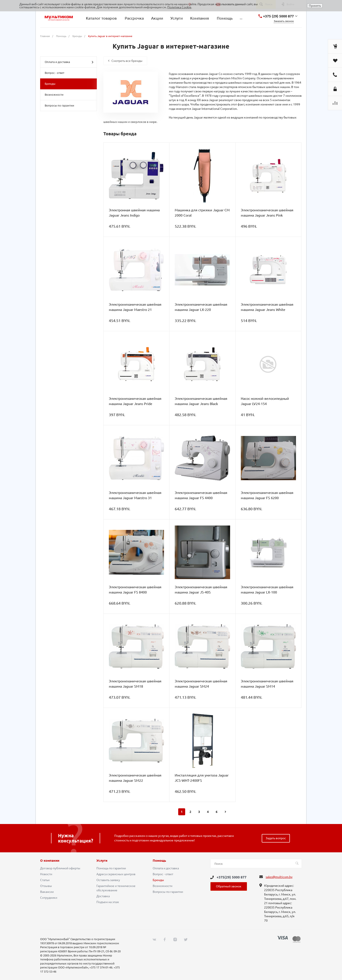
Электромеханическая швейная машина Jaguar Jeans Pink (267, 213)
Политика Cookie (179, 7)
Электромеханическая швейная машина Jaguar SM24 (201, 684)
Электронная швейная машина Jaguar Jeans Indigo (134, 213)
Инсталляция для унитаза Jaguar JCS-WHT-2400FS (202, 778)
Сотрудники (49, 898)
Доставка (103, 896)
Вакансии (47, 892)
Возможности (54, 95)
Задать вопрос (276, 838)
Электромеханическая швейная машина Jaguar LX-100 (267, 590)
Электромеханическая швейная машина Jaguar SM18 (135, 684)
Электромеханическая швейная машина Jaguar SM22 (135, 778)
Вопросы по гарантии (59, 105)
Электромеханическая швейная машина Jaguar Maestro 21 (135, 307)
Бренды (50, 84)
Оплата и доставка (69, 62)
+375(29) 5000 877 (232, 877)
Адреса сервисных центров (116, 874)
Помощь (159, 861)
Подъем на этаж (108, 902)
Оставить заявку (108, 880)
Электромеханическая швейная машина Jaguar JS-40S (201, 590)
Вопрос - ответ (55, 73)
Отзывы (46, 886)
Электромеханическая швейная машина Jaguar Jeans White (267, 307)
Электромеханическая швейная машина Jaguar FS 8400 (135, 590)
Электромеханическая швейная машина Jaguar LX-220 (201, 307)
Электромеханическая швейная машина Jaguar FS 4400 (201, 495)
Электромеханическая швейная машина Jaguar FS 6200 (267, 495)
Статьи (45, 880)
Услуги (102, 861)
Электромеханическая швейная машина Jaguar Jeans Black (201, 401)
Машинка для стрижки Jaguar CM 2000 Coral (202, 213)
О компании (50, 861)
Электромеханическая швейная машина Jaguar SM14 (267, 684)
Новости (46, 874)
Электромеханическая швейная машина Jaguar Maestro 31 (135, 495)
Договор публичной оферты (60, 868)
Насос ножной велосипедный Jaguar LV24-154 (265, 401)
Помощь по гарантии (111, 868)
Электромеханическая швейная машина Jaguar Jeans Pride (135, 401)
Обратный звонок (229, 886)
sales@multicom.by (279, 877)
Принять (315, 6)
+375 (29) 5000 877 (278, 16)
